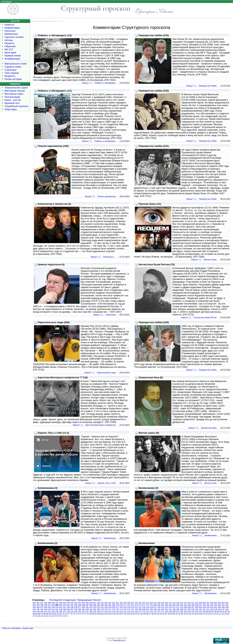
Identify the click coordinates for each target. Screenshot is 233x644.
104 (189, 612)
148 (219, 609)
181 (95, 609)
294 (61, 605)
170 (136, 609)
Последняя (55, 600)
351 (42, 603)
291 (72, 605)
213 (170, 607)
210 (181, 607)
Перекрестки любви (208, 86)
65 (101, 614)
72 (82, 614)
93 (224, 612)
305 (216, 603)
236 (83, 607)
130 (91, 612)
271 (148, 605)
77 (69, 614)
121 (125, 612)
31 (193, 614)
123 (117, 612)
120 (129, 612)
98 (210, 612)
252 (219, 605)
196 (38, 609)
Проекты (9, 43)
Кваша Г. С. (87, 83)
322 (151, 603)
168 (144, 609)
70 (88, 614)
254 (212, 605)
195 (42, 609)
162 (166, 609)
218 (151, 607)
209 (185, 607)
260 (189, 605)
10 (53, 616)
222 (136, 607)
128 (98, 612)
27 (204, 614)
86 (44, 614)
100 (204, 612)
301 (34, 605)
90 (34, 614)
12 (47, 616)
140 (53, 612)
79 (63, 614)
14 (42, 616)
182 (91, 609)
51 (139, 614)
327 (133, 603)
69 (90, 614)
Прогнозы (10, 31)
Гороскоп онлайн (14, 37)
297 (49, 605)
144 (38, 612)
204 (204, 607)
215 (163, 607)
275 (133, 605)
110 (166, 612)
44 (158, 614)
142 (46, 612)
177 (110, 609)
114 (151, 612)
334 (106, 603)
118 (136, 612)
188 (68, 609)
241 (64, 607)
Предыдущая (85, 600)
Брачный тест (12, 103)
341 (80, 603)
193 (49, 609)
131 (87, 612)
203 (208, 607)
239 (72, 607)
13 (44, 616)
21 (220, 614)
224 (129, 607)
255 (208, 605)
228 (114, 607)
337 (95, 603)
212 (174, 607)
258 (197, 605)
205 (200, 607)
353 (34, 603)
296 (53, 605)
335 (102, 603)
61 (112, 614)
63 (106, 614)
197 (34, 609)
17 (34, 616)
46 (152, 614)
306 (212, 603)
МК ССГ (9, 49)
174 (121, 609)
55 (128, 614)
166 (151, 609)
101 (200, 612)
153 (200, 609)
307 (208, 603)
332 (114, 603)
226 (121, 607)
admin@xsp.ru (120, 640)
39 (171, 614)
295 (57, 605)
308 (204, 603)
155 (193, 609)
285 (95, 605)
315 (178, 603)
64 (104, 614)
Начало (97, 600)
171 (133, 609)
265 (170, 605)
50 (142, 614)
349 (49, 603)
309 (200, 603)
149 (216, 609)
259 (193, 605)
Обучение (10, 46)
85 (47, 614)
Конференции (12, 59)
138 (61, 612)
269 (155, 605)
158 (181, 609)
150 (212, 609)
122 (121, 612)
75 (74, 614)
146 (227, 609)
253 (216, 605)
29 (198, 614)
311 (193, 603)
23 (214, 614)
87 (42, 614)
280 (114, 605)
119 (133, 612)
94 (221, 612)
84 (50, 614)
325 (140, 603)
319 (163, 603)
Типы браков (12, 73)
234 (91, 607)
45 (155, 614)
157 (185, 609)
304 (219, 603)
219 (148, 607)
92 (226, 612)
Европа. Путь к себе (107, 483)
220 (144, 607)
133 (80, 612)
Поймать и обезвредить (105, 83)
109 (170, 612)
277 (125, 605)
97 (213, 612)
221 (140, 607)
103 (193, 612)
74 (77, 614)
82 (55, 614)
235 (87, 607)
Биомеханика (110, 538)
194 (46, 609)
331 (117, 603)
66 (98, 614)
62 (109, 614)
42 (163, 614)
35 (182, 614)
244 (53, 607)
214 (166, 607)
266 (166, 605)
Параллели (111, 315)
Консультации (12, 97)
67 (96, 614)
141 (49, 612)
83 (53, 614)
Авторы (9, 40)
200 (219, 607)
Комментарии (12, 28)
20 (223, 614)
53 (134, 614)
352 (38, 603)
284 (98, 605)
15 (39, 616)
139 (57, 612)
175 (117, 609)
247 (42, 607)
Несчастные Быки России (205, 317)
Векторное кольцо (15, 91)
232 (98, 607)
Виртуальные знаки (16, 64)
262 (181, 605)
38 (174, 614)
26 (206, 614)
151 (208, 609)
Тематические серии (16, 88)
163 (163, 609)
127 (102, 612)
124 (114, 612)
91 (229, 612)
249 (34, 607)
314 (181, 603)
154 (197, 609)
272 (144, 605)
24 (212, 614)
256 (204, 605)
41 (166, 614)
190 (61, 609)
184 (83, 609)
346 (61, 603)
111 (163, 612)
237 (80, 607)
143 (42, 612)
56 (125, 614)
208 (189, 607)
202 (212, 607)
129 (95, 612)
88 (39, 614)
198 (227, 607)
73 (80, 614)
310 (197, 603)
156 (189, 609)
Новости (9, 25)
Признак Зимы (210, 259)
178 (106, 609)
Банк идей (10, 52)
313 (185, 603)
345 (64, 603)
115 (148, 612)
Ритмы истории (13, 79)
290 (76, 605)
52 (136, 614)
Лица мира (11, 109)
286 (91, 605)
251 (223, 605)
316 (174, 603)
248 (38, 607)
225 (125, 607)
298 (46, 605)
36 (179, 614)
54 (131, 614)
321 (155, 603)
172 (129, 609)
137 (64, 612)
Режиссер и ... (109, 257)
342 (76, 603)
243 (57, 607)
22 (217, 614)
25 (209, 614)
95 (218, 612)
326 (136, 603)
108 (174, 612)
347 (57, 603)
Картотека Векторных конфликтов (100, 425)
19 (225, 614)
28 (201, 614)
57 (123, 614)
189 (64, 609)
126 (106, 612)
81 (58, 614)
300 (38, 605)
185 (80, 609)
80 (61, 614)
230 (106, 607)
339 (87, 603)
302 (227, 603)
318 (166, 603)
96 (216, 612)
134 (76, 612)
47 (150, 614)
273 (140, 605)
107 (178, 612)
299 (42, 605)
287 (87, 605)
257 (200, 605)
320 (159, 603)
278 (121, 605)
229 (110, 607)
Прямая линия (13, 56)
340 (83, 603)
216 (159, 607)
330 (121, 603)
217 (155, 607)
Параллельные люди (106, 372)
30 (196, 614)
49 (144, 614)
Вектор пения (211, 483)
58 (120, 614)
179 (102, 609)
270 (151, 605)
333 (110, 603)
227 (117, 607)
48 (147, 614)
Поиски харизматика (107, 196)
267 (163, 605)
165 (155, 609)
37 (177, 614)
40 (169, 614)
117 (140, 612)
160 (174, 609)
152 (204, 609)
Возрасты (10, 76)
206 (197, 607)
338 (91, 603)
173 (125, 609)
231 (102, 607)
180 (98, 609)
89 (36, 614)
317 (170, 603)
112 (159, 612)
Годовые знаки (13, 67)
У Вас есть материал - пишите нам (17, 628)
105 (185, 612)
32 (190, 614)
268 (159, 605)
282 (106, 605)
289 (80, 605)
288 (83, 605)
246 (46, 607)
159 (178, 609)
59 (117, 614)
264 (174, 605)
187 (72, 609)
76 (72, 614)
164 (159, 609)
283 (102, 605)
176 (114, 609)
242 (61, 607)
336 (98, 603)
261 (185, 605)
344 (68, 603)
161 (170, 609)
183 (87, 609)
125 (110, 612)
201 (216, 607)
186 (76, 609)
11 (50, 616)
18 (228, 614)
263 (178, 605)
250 (227, 605)
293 (64, 605)
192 (53, 609)
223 (133, 607)
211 (178, 607)
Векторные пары (14, 94)
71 (85, 614)
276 (129, 605)
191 (57, 609)
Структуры (10, 70)
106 (181, 612)
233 (95, 607)
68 (93, 614)
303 (223, 603)
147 (223, 609)
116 (144, 612)
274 (136, 605)
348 (53, 603)
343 (72, 603)
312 (189, 603)
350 (46, 603)
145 (34, 612)
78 (66, 614)
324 (144, 603)
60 (115, 614)
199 (223, 607)
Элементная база (209, 428)
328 (129, 603)
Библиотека (11, 34)
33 (187, 614)
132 (83, 612)
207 (193, 607)
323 (148, 603)
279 (117, 605)
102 (197, 612)
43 (161, 614)
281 (110, 605)
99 (208, 612)
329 (125, 603)
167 (148, 609)
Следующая (69, 600)
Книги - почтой (13, 100)
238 (76, 607)
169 (140, 609)
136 (68, 612)
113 (155, 612)
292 (68, 605)
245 (49, 607)
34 (185, 614)
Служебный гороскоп (16, 106)
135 (72, 612)
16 (36, 616)
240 (68, 607)
